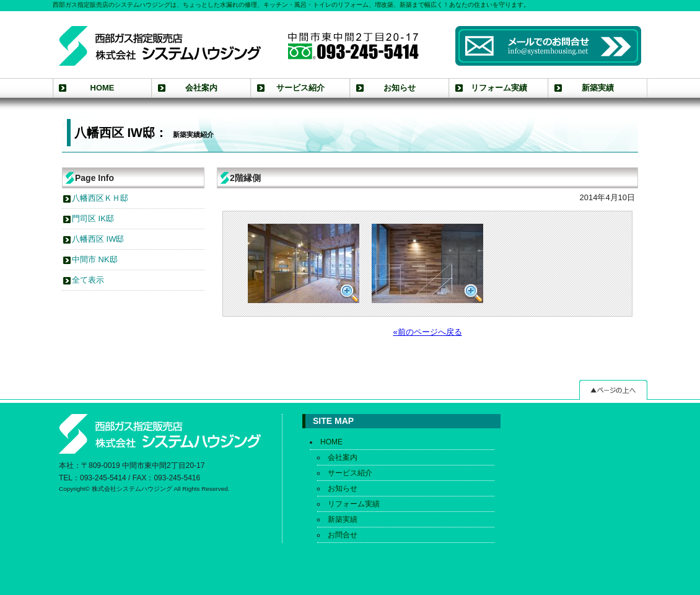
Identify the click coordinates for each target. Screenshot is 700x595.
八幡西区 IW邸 (98, 239)
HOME (103, 88)
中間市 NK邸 (95, 259)
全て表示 (88, 280)
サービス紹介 (300, 88)
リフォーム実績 (499, 88)
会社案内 (201, 88)
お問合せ (343, 535)
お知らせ (400, 88)
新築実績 (598, 88)
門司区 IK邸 (93, 218)
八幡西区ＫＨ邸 (100, 198)
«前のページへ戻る (427, 332)
